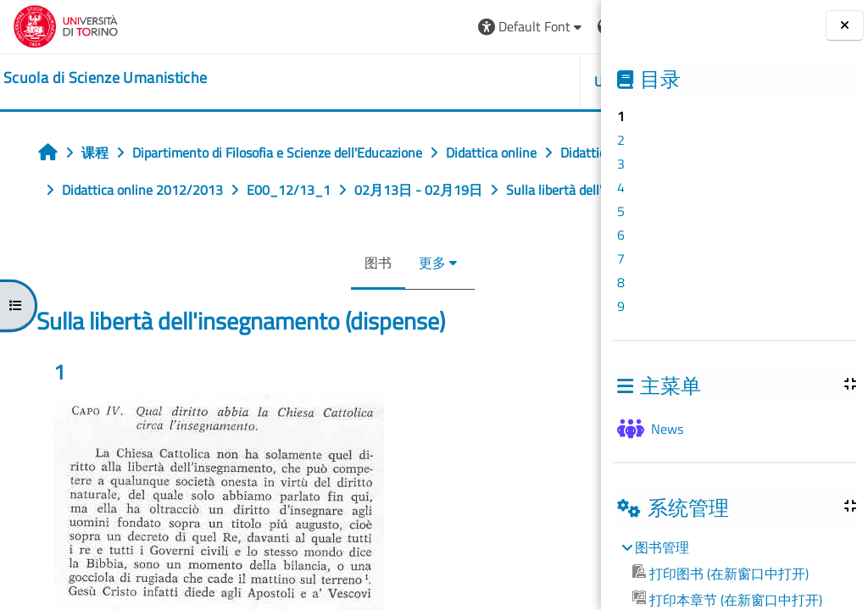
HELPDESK (500, 81)
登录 (561, 26)
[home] (105, 78)
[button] (323, 27)
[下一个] (595, 417)
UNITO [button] (406, 81)
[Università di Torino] (66, 25)
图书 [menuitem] (275, 300)
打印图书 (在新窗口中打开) (721, 574)
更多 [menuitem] (329, 300)
